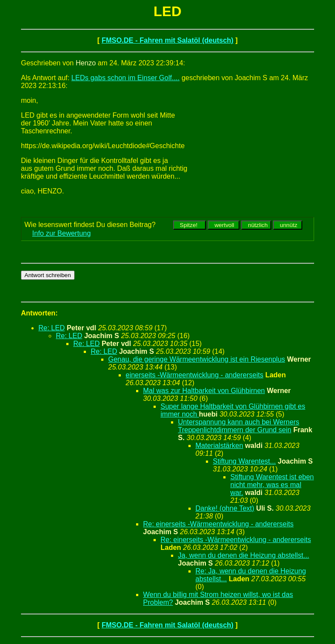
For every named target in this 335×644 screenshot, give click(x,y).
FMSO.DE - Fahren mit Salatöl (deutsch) (167, 40)
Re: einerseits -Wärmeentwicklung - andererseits (218, 524)
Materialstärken (219, 446)
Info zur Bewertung (62, 233)
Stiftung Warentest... (244, 461)
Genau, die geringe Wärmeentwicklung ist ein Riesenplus (197, 359)
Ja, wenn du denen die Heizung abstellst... (244, 555)
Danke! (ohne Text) (225, 508)
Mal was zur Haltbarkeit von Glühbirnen (204, 391)
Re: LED (51, 328)
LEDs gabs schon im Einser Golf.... (126, 78)
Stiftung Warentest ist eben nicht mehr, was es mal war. (272, 485)
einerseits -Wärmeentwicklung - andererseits (195, 375)
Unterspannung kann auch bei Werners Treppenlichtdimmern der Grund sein (239, 426)
